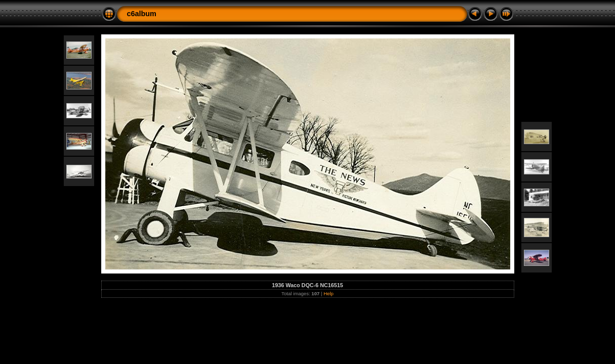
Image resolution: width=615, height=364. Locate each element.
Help (329, 293)
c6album (142, 14)
